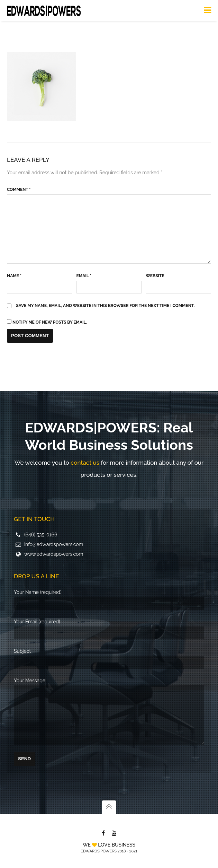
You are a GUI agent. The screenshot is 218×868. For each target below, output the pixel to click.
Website (155, 272)
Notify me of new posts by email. (50, 319)
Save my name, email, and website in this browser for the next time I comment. (106, 302)
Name (14, 272)
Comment (19, 186)
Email (84, 272)
